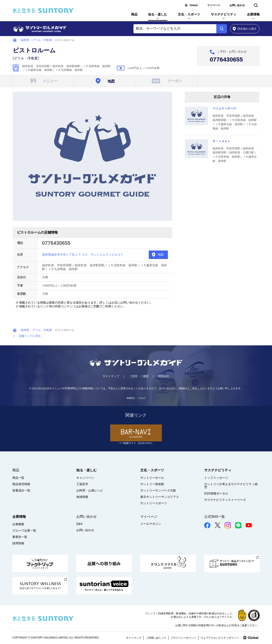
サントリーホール (152, 478)
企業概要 (18, 524)
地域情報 (82, 497)
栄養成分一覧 (21, 490)
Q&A (79, 524)
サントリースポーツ (154, 503)
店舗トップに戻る (30, 336)
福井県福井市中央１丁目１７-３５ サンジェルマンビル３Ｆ (83, 255)
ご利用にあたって (156, 638)
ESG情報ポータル (216, 493)
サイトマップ (111, 376)
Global (194, 5)
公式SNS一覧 (215, 517)
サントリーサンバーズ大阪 (158, 490)
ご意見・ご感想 (139, 376)
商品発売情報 (21, 484)
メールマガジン (151, 524)
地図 (161, 255)
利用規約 (164, 376)
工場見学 (82, 484)
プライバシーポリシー (183, 638)
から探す (245, 29)
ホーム (15, 40)
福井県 (25, 40)
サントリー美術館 (152, 484)
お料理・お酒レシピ (90, 490)
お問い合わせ (237, 5)
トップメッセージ (216, 478)
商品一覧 (18, 478)
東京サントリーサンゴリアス (160, 497)
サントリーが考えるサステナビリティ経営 (231, 486)
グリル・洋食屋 (42, 40)
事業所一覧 (20, 537)
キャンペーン (85, 478)
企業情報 (253, 14)
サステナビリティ (224, 14)
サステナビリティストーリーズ (225, 500)
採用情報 (18, 543)
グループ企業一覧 (24, 531)
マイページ (214, 5)
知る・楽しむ (158, 14)
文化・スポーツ (189, 14)
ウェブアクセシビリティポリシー (220, 638)
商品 (134, 14)
